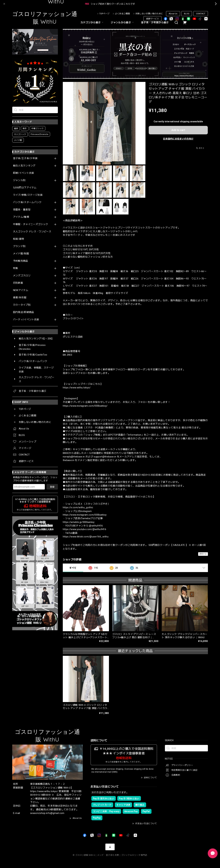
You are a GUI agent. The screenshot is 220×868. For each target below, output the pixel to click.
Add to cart (178, 130)
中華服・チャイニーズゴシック (31, 224)
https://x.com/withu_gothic (78, 507)
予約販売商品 (21, 261)
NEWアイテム (21, 290)
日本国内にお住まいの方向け (178, 139)
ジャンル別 (19, 180)
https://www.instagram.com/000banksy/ (85, 406)
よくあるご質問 (122, 14)
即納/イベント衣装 (24, 173)
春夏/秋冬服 (20, 298)
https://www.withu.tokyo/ (77, 388)
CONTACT (201, 14)
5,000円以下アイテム (25, 188)
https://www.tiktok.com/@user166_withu (86, 537)
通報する (203, 554)
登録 (52, 487)
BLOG (187, 14)
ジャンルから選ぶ (123, 22)
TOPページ (104, 14)
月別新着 (18, 283)
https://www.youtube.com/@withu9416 (85, 529)
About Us (173, 14)
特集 (16, 268)
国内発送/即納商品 (24, 312)
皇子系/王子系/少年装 (25, 158)
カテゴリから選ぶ (92, 22)
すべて (73, 568)
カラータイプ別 (22, 305)
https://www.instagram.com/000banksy (85, 515)
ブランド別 (19, 246)
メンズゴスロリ (22, 276)
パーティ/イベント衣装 (26, 320)
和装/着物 (19, 239)
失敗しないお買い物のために (149, 14)
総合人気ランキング (24, 166)
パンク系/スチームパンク (27, 202)
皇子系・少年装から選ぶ (155, 22)
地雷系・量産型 (22, 210)
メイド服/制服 (21, 254)
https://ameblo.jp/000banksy (79, 522)
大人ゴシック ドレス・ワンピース (32, 232)
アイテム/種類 (21, 217)
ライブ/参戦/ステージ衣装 (28, 195)
